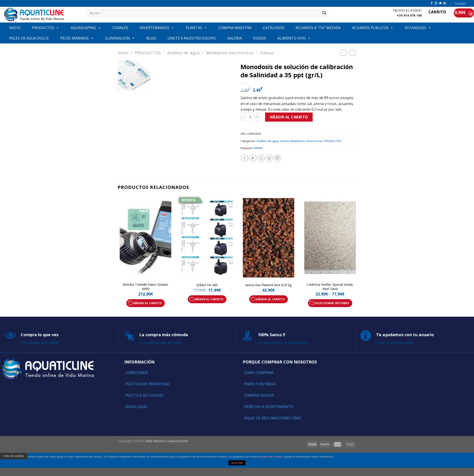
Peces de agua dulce (29, 38)
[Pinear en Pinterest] (269, 158)
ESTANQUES (418, 28)
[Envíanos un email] (445, 3)
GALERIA (234, 38)
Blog (151, 38)
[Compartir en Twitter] (253, 158)
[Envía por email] (261, 158)
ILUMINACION (120, 38)
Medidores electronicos (230, 53)
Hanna (267, 53)
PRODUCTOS (46, 28)
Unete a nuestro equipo (192, 38)
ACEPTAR (237, 463)
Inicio (123, 53)
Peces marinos (77, 38)
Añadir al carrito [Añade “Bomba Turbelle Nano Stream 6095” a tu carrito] (147, 303)
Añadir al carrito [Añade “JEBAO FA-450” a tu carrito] (209, 299)
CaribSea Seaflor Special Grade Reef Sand (330, 287)
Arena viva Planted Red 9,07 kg (269, 285)
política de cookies (271, 457)
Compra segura (259, 395)
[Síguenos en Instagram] (436, 3)
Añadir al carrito (289, 117)
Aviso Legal (137, 407)
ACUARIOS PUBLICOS (373, 28)
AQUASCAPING (86, 28)
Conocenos (137, 373)
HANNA (258, 148)
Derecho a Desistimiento (269, 407)
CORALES (120, 28)
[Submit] (324, 13)
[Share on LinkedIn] (278, 158)
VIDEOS (260, 38)
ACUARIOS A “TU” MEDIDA (318, 28)
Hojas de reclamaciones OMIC (273, 418)
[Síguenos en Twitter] (440, 3)
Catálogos (274, 28)
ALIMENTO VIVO (294, 38)
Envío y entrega (260, 384)
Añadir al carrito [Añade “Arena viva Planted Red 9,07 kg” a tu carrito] (270, 299)
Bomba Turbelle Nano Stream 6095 (146, 287)
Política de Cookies (144, 395)
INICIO (15, 28)
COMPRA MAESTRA (235, 28)
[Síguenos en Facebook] (432, 3)
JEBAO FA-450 (207, 285)
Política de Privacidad (148, 384)
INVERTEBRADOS (157, 28)
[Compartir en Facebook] (245, 158)
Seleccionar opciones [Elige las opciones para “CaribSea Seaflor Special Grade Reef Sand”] (332, 303)
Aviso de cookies (14, 456)
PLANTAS (196, 28)
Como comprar (259, 373)
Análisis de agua (183, 53)
